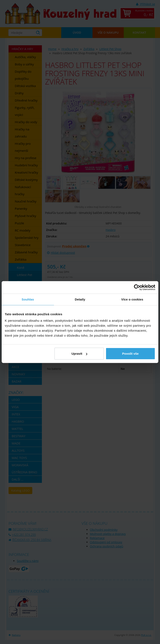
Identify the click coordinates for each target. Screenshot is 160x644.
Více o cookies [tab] (132, 299)
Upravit (79, 354)
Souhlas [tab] (28, 299)
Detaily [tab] (80, 299)
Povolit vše (130, 354)
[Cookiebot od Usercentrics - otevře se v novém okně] (137, 287)
